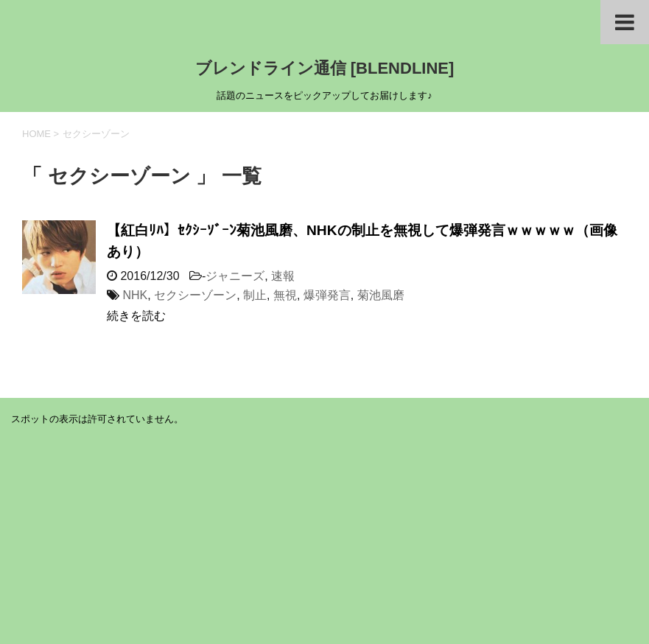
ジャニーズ (235, 276)
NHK (135, 295)
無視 (285, 295)
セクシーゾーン (195, 295)
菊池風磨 (381, 295)
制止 (255, 295)
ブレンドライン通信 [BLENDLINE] (325, 68)
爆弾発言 (327, 295)
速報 (283, 276)
